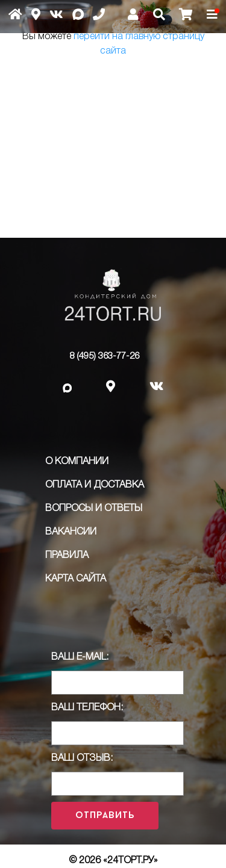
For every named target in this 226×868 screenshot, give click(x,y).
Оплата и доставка (95, 485)
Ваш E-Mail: (80, 657)
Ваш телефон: (87, 708)
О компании (77, 462)
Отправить (105, 816)
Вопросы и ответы (94, 509)
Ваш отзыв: (82, 758)
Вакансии (71, 532)
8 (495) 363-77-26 (104, 356)
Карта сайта (76, 579)
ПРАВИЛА (67, 556)
